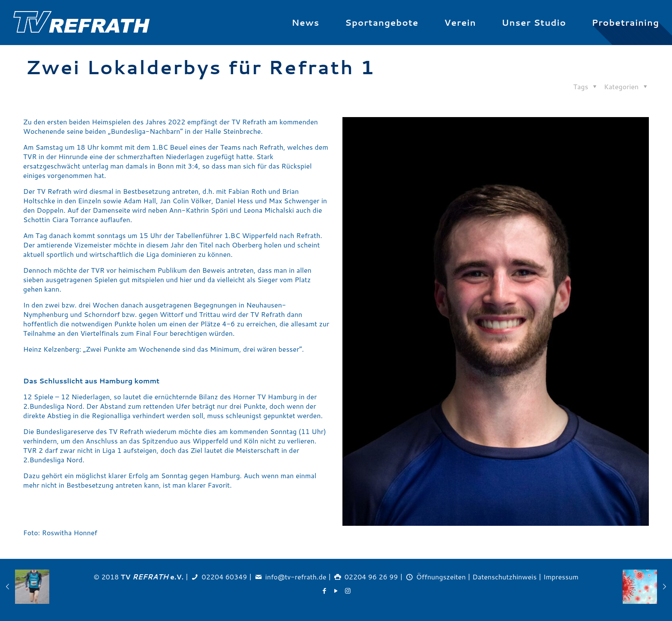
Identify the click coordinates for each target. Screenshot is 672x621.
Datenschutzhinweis (504, 577)
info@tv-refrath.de (296, 577)
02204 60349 (225, 577)
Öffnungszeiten (441, 577)
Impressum (561, 577)
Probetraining (625, 22)
